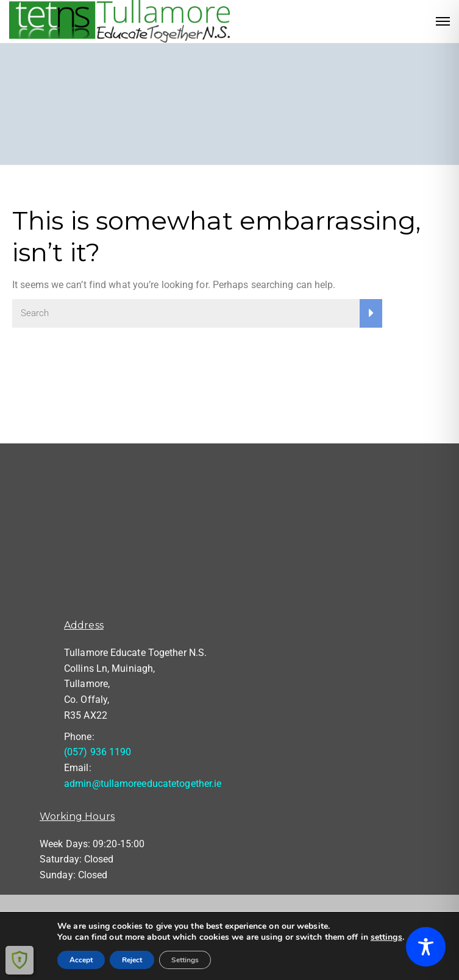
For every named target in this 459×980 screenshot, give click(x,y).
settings (386, 937)
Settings (185, 960)
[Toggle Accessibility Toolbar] (426, 947)
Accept (81, 960)
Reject (132, 960)
